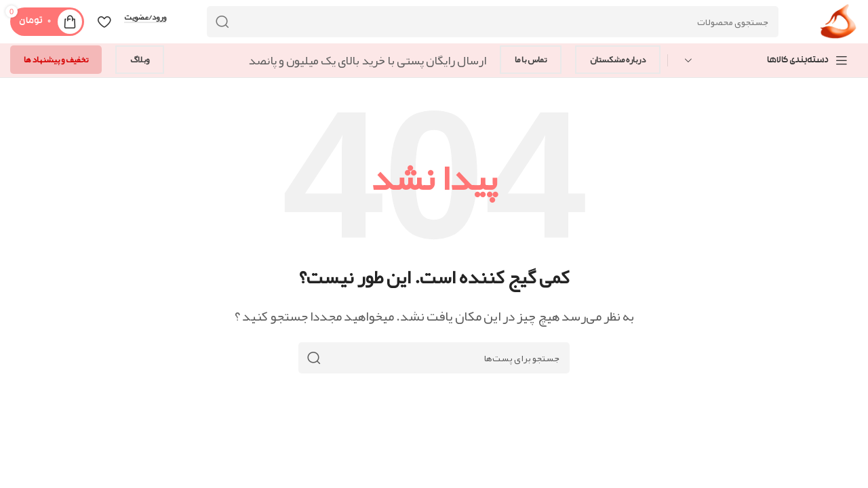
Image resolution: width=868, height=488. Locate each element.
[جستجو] (493, 22)
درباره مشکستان (618, 60)
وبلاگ (140, 60)
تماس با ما (531, 60)
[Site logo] (839, 26)
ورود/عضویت (145, 18)
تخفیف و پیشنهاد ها (56, 60)
